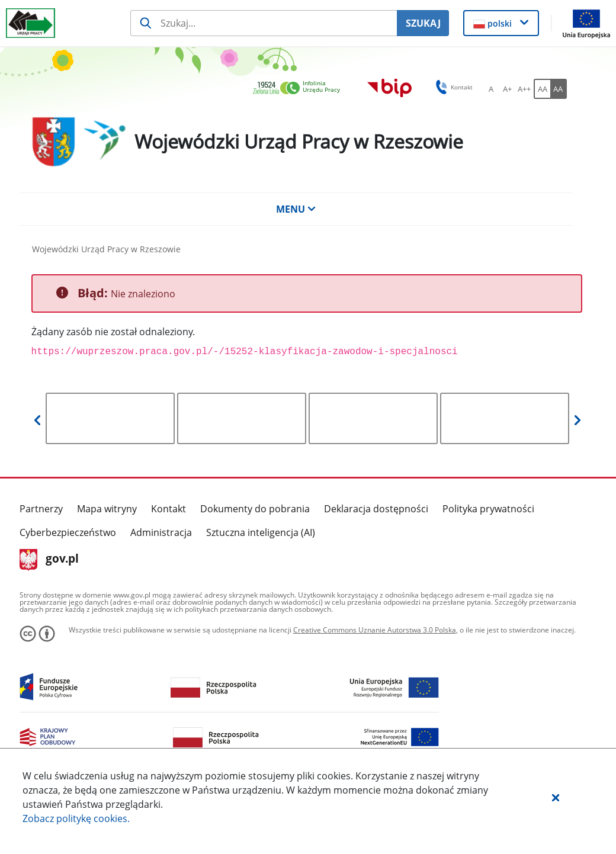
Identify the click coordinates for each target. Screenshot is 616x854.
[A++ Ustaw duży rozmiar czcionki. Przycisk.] (524, 89)
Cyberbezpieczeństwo (68, 532)
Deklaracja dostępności (376, 509)
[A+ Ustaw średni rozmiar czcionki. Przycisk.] (508, 89)
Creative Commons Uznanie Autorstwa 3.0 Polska (375, 630)
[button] (556, 797)
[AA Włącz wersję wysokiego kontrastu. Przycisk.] (559, 89)
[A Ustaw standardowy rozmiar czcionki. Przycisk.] (491, 89)
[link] (300, 89)
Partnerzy (41, 509)
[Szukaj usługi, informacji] (264, 23)
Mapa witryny (107, 509)
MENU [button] (296, 209)
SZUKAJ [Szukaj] (423, 23)
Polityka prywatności (488, 509)
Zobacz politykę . (76, 818)
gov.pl (49, 560)
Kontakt (169, 509)
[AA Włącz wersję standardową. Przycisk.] (542, 89)
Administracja (161, 532)
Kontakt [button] (452, 87)
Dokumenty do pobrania (255, 509)
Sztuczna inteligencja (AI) (261, 532)
